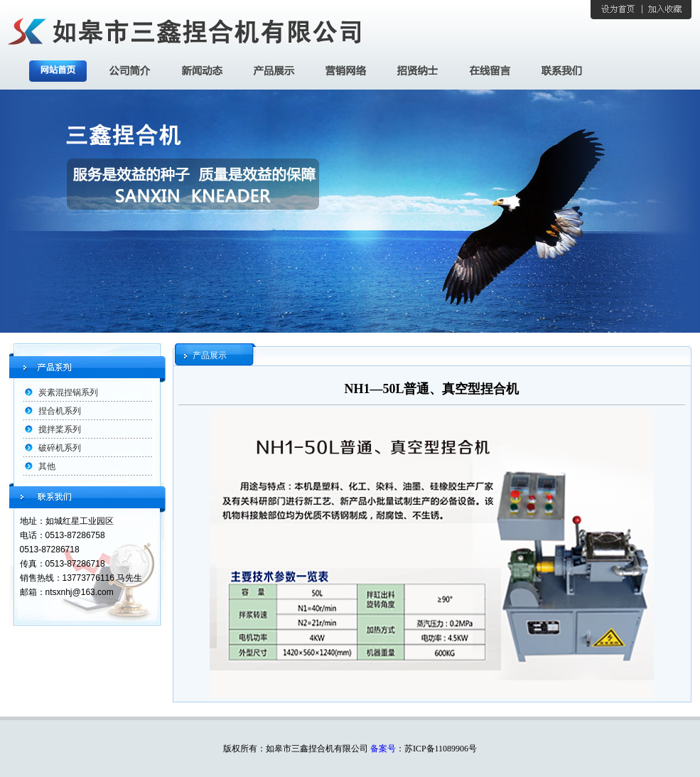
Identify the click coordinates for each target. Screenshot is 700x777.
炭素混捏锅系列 (68, 392)
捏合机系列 (60, 411)
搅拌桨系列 (60, 429)
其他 (47, 466)
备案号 (383, 749)
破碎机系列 (60, 448)
